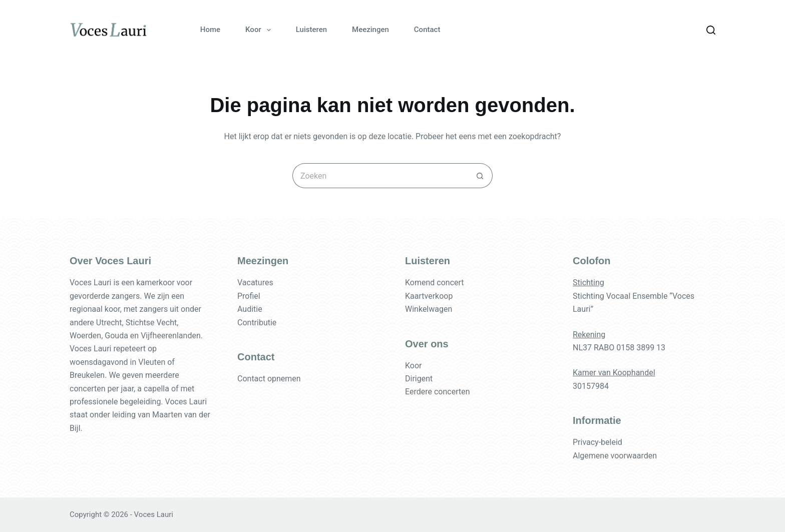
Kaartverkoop (429, 296)
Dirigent (419, 379)
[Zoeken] (711, 30)
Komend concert (435, 283)
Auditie (250, 309)
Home (210, 30)
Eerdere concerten (438, 392)
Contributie (257, 323)
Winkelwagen (429, 309)
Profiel (249, 296)
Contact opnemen (269, 379)
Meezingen (370, 30)
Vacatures (255, 283)
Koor (260, 30)
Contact (427, 30)
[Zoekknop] (480, 176)
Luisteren (311, 30)
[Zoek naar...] (380, 176)
